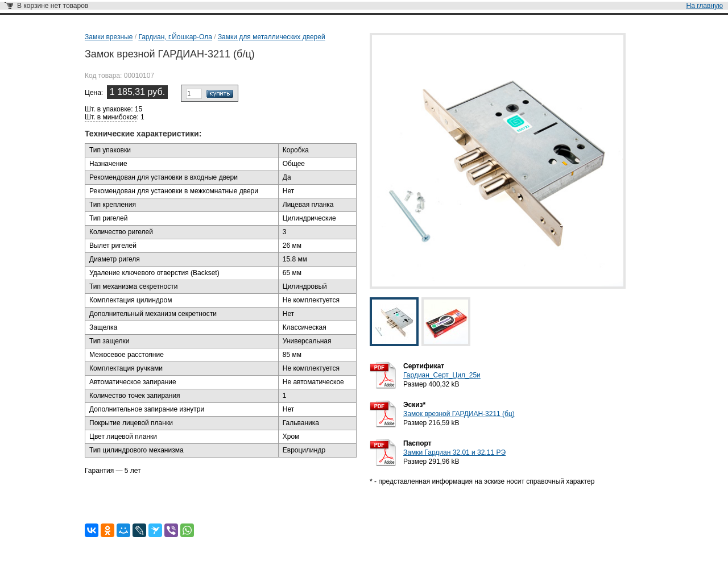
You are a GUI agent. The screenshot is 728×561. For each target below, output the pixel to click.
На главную (705, 6)
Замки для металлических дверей (272, 37)
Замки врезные (109, 37)
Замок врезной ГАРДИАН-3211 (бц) (459, 414)
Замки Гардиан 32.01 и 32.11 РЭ (454, 452)
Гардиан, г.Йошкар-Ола (175, 37)
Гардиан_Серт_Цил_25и (442, 375)
